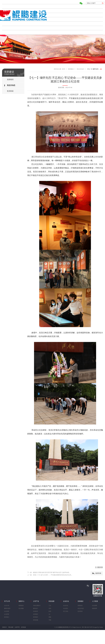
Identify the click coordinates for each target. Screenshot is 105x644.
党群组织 (10, 79)
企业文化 (6, 24)
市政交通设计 (37, 606)
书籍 (50, 620)
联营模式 (36, 617)
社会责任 (66, 608)
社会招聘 (95, 606)
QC (49, 614)
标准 (50, 611)
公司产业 (6, 15)
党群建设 (6, 28)
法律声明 (17, 627)
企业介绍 (7, 606)
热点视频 (21, 608)
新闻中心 (6, 11)
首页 (5, 2)
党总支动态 (11, 85)
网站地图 (11, 627)
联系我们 (7, 617)
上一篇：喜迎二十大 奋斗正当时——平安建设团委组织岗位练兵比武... (50, 575)
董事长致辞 (7, 608)
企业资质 (7, 611)
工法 (50, 606)
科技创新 (6, 19)
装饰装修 (36, 620)
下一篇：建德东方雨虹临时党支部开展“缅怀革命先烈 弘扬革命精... (49, 572)
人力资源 (6, 32)
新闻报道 (21, 606)
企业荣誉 (7, 614)
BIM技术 (36, 611)
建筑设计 (36, 608)
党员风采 (10, 91)
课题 (50, 617)
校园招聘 (95, 608)
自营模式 (36, 614)
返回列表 (98, 573)
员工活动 (66, 611)
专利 (50, 608)
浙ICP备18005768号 (87, 627)
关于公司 (6, 6)
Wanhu (101, 627)
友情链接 (23, 627)
